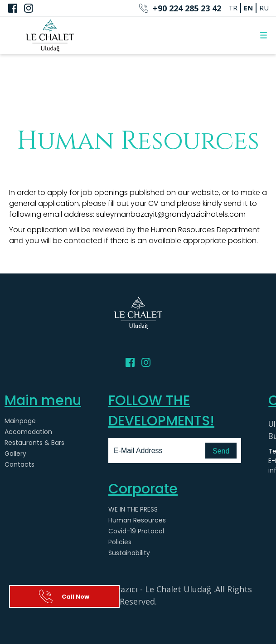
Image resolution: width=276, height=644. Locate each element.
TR (233, 8)
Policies (120, 542)
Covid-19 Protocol (136, 531)
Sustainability (129, 553)
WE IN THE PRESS (133, 509)
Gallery (15, 454)
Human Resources (137, 520)
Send (221, 451)
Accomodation (28, 432)
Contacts (19, 464)
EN (248, 8)
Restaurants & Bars (34, 443)
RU (264, 8)
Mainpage (20, 421)
